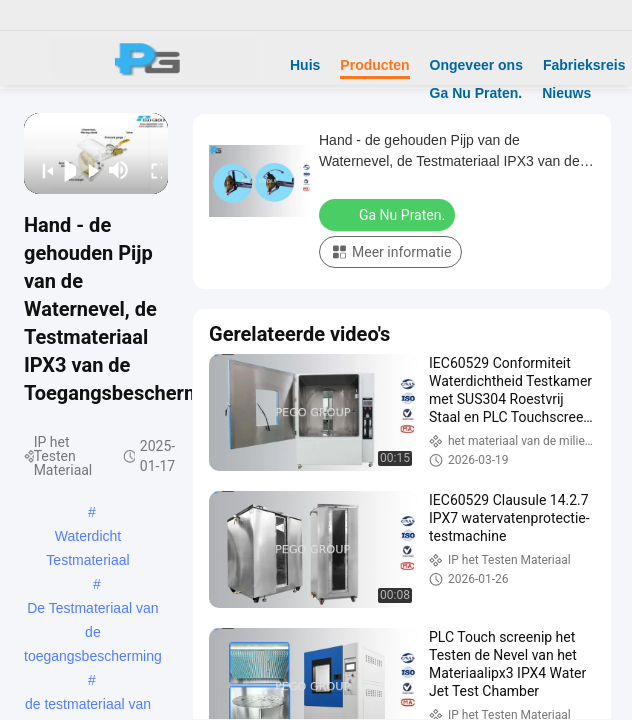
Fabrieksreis (584, 65)
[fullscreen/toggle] (150, 170)
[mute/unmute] (119, 170)
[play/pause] (64, 170)
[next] (87, 170)
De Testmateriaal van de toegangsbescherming (93, 610)
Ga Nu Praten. (476, 93)
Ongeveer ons (476, 65)
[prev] (41, 170)
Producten (374, 65)
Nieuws (566, 93)
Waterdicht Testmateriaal (87, 538)
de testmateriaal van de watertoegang (88, 706)
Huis (305, 65)
